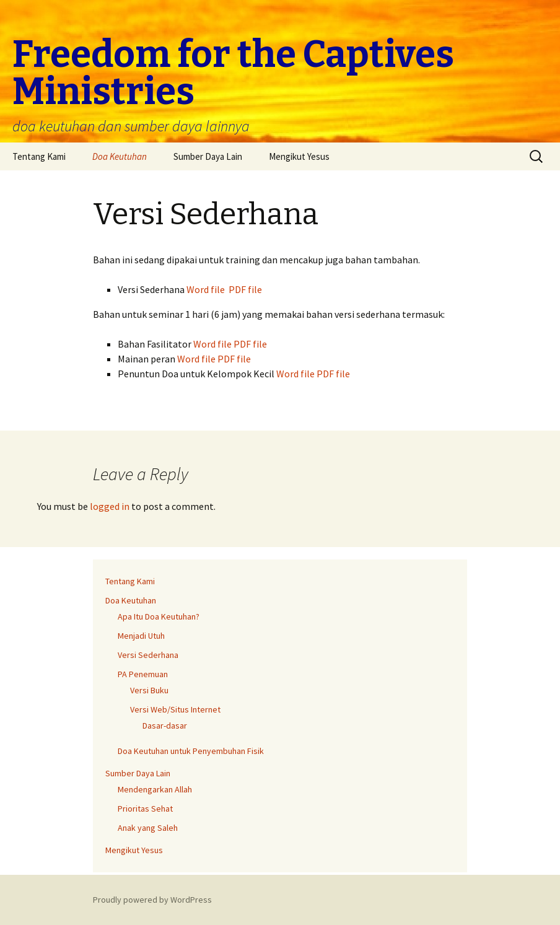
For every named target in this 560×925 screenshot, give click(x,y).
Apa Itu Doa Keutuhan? (159, 616)
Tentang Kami (39, 156)
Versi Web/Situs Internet (175, 709)
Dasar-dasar (165, 726)
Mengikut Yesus (299, 156)
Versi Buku (149, 690)
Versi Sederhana (148, 655)
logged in (110, 506)
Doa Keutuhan (120, 156)
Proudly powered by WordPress (152, 900)
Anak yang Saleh (148, 828)
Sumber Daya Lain (208, 156)
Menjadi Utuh (141, 636)
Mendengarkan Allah (155, 789)
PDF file (245, 289)
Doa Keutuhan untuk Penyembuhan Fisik (191, 751)
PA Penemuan (143, 674)
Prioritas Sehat (145, 809)
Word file (206, 289)
